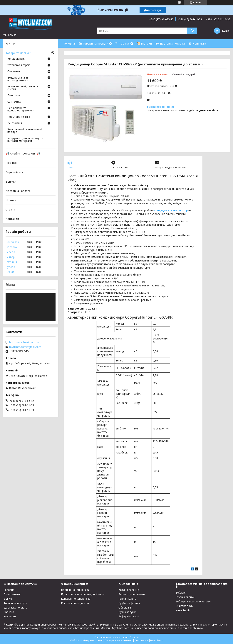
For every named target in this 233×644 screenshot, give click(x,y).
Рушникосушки (128, 612)
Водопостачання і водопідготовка (19, 79)
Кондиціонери (16, 59)
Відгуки (11, 181)
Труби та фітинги (129, 603)
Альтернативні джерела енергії (23, 88)
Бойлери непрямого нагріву (193, 601)
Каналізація (183, 610)
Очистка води (185, 606)
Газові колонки (185, 597)
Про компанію (12, 594)
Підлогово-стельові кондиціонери (83, 594)
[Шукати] (192, 31)
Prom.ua (134, 637)
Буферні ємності (129, 616)
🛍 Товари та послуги (93, 43)
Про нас (11, 163)
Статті (10, 209)
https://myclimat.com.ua (24, 342)
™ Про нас (123, 43)
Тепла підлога (127, 599)
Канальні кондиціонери (76, 599)
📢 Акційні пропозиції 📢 (23, 153)
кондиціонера (163, 210)
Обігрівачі (125, 608)
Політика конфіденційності (149, 640)
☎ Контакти (197, 43)
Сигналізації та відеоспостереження (21, 109)
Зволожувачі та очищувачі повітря (25, 131)
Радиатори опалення (132, 594)
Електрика (14, 96)
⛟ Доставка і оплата (170, 43)
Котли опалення (129, 590)
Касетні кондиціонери (75, 603)
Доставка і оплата (18, 191)
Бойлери (181, 593)
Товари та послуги (18, 53)
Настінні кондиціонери (75, 590)
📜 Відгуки (144, 43)
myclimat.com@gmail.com (25, 347)
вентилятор (180, 210)
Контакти (12, 219)
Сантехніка (14, 102)
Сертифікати (14, 172)
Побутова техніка (19, 117)
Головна (69, 43)
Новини (11, 200)
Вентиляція (15, 123)
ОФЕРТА (9, 612)
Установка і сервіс (19, 65)
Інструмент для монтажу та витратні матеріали (25, 140)
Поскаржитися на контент (119, 640)
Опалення (14, 72)
